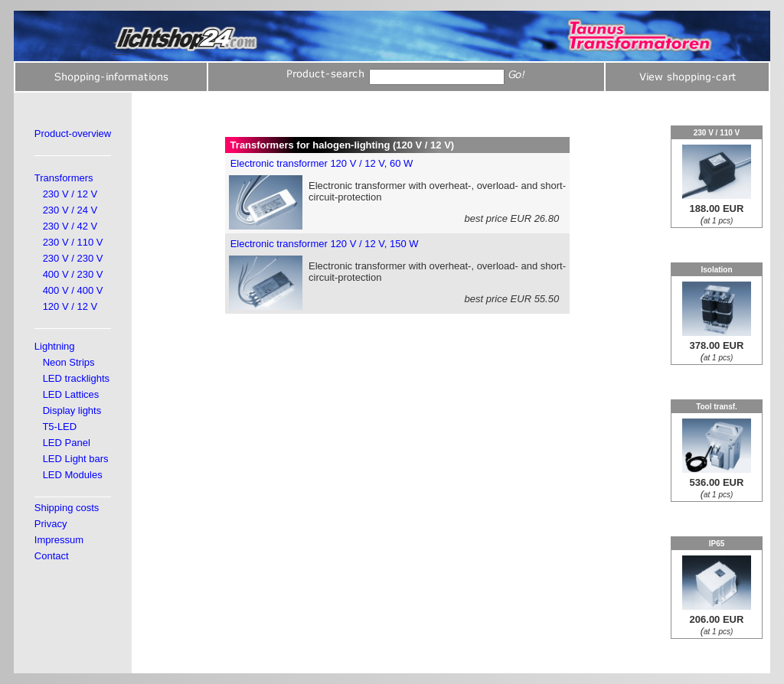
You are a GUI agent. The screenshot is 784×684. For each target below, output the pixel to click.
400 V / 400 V (73, 290)
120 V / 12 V (70, 306)
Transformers (64, 178)
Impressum (59, 540)
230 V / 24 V (70, 210)
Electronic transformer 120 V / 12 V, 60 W (322, 163)
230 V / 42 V (70, 226)
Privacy (51, 524)
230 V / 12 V (70, 194)
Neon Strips (69, 362)
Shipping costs (67, 508)
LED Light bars (76, 459)
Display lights (72, 410)
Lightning (55, 346)
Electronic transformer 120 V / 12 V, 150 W (325, 244)
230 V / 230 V (73, 258)
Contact (52, 556)
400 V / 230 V (73, 274)
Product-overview (73, 134)
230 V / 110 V (73, 242)
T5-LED (59, 427)
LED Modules (73, 475)
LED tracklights (76, 378)
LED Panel (67, 443)
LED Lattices (71, 394)
